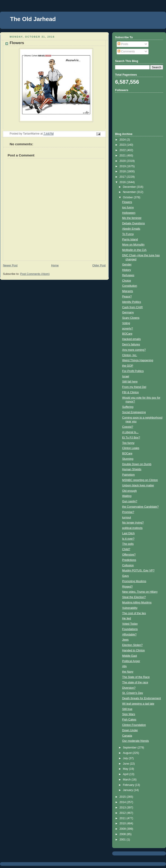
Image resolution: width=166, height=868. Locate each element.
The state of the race (135, 682)
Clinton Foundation (134, 725)
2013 (123, 808)
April (126, 774)
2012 (123, 813)
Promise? (128, 512)
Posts (123, 44)
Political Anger (131, 661)
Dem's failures (131, 344)
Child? (126, 549)
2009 (123, 829)
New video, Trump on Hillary (140, 592)
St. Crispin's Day (133, 693)
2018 (123, 171)
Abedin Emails (131, 229)
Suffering (128, 407)
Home (55, 265)
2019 (123, 166)
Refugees (128, 275)
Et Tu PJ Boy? (131, 438)
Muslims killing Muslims (137, 603)
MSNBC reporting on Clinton (140, 480)
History (127, 270)
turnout (127, 517)
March (127, 780)
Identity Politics (132, 302)
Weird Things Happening (138, 360)
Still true (127, 709)
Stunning (128, 459)
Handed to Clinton (134, 650)
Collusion (128, 565)
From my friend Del (134, 387)
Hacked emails (132, 339)
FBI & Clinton (131, 392)
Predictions (129, 560)
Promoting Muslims (134, 581)
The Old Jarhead (33, 19)
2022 (123, 150)
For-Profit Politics (133, 371)
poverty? (128, 329)
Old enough (130, 491)
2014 (123, 802)
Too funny (128, 443)
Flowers (127, 202)
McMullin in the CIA (134, 250)
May (126, 769)
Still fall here (130, 382)
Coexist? (128, 427)
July (126, 758)
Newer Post (10, 265)
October (128, 197)
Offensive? (129, 555)
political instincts (132, 528)
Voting (126, 323)
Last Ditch (129, 533)
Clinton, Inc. (130, 355)
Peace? (127, 297)
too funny (128, 207)
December (130, 187)
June (126, 764)
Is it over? (128, 539)
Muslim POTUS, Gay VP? (138, 571)
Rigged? (128, 587)
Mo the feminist (132, 218)
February (129, 785)
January (128, 790)
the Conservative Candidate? (141, 507)
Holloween (129, 213)
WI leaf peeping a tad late (138, 704)
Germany (128, 312)
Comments (126, 51)
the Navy (128, 672)
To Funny (128, 234)
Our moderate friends (136, 741)
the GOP (128, 366)
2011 (123, 818)
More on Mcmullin (133, 245)
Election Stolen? (132, 645)
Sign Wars (129, 714)
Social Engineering (134, 412)
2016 (123, 182)
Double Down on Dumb (137, 464)
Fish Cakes (129, 720)
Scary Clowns (131, 318)
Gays (126, 576)
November (130, 192)
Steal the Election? (134, 597)
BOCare (127, 334)
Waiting (127, 496)
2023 (123, 145)
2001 (123, 840)
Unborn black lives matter (138, 485)
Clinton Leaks (131, 448)
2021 (123, 156)
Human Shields (132, 469)
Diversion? (129, 688)
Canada (127, 736)
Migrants (128, 291)
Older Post (99, 265)
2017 (123, 177)
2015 (123, 797)
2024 (123, 140)
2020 (123, 161)
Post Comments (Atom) (35, 274)
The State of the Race (136, 677)
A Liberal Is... (130, 432)
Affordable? (129, 635)
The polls (128, 544)
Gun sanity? (130, 501)
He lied (127, 618)
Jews (126, 640)
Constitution (130, 286)
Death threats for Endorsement (142, 698)
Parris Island (130, 239)
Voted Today (130, 624)
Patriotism (129, 475)
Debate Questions (134, 223)
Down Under (130, 730)
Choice (127, 281)
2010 (123, 823)
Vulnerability (130, 608)
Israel (126, 376)
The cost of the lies (134, 613)
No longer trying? (133, 523)
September (130, 748)
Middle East (130, 656)
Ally (124, 666)
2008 (123, 834)
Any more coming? (134, 350)
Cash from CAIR (133, 307)
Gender (127, 265)
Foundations (130, 629)
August (128, 753)
